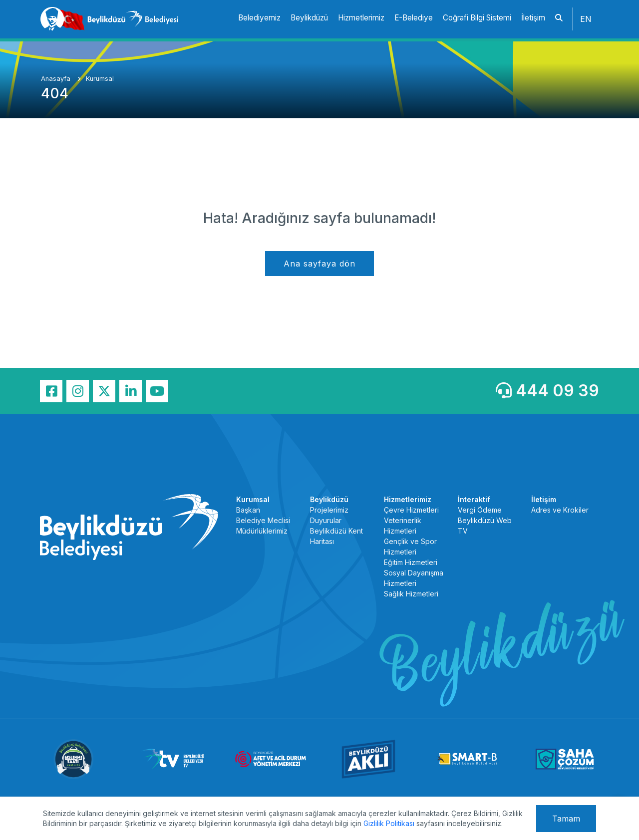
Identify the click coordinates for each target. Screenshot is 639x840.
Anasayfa (57, 79)
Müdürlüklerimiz (262, 531)
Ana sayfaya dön (319, 264)
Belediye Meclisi (263, 520)
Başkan (248, 510)
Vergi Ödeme (480, 510)
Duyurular (326, 520)
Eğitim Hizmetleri (411, 562)
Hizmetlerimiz (361, 18)
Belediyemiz (259, 18)
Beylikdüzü (309, 18)
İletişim (533, 18)
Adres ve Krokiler (560, 510)
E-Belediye (414, 18)
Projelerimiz (329, 510)
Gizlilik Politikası (389, 823)
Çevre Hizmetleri (411, 510)
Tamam (566, 819)
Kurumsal (100, 79)
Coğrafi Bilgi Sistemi (477, 18)
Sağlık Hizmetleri (411, 594)
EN (586, 19)
